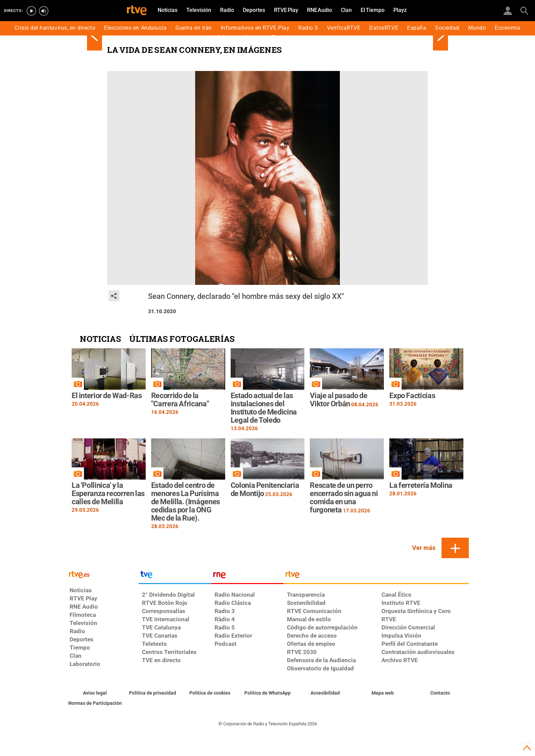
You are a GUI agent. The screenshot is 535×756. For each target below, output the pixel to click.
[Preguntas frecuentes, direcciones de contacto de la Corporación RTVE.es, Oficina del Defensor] (440, 693)
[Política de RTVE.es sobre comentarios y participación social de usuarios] (95, 703)
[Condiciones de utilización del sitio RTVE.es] (95, 693)
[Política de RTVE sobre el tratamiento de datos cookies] (210, 693)
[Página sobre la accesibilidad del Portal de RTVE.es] (325, 693)
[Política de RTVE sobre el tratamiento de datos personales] (153, 693)
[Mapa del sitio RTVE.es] (383, 693)
